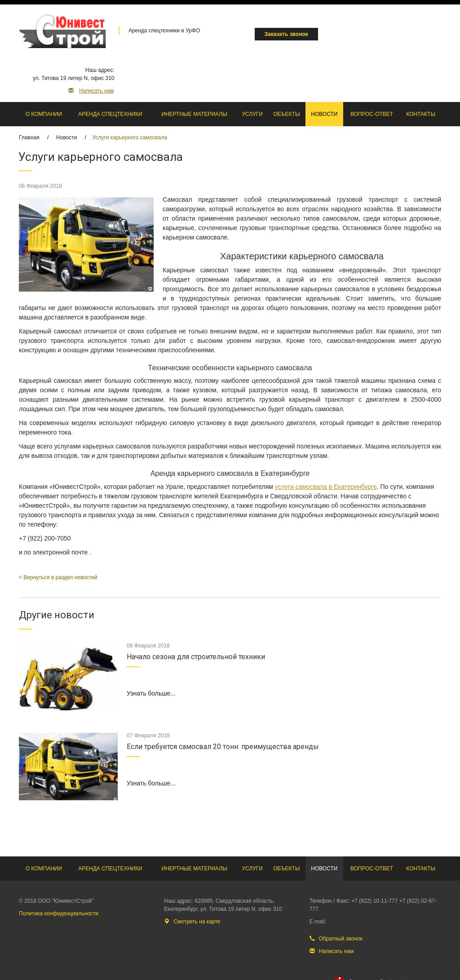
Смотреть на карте (192, 922)
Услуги (252, 114)
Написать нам (91, 91)
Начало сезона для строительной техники (196, 657)
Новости (324, 114)
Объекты (286, 114)
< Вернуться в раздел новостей (58, 577)
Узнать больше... (151, 693)
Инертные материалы (194, 114)
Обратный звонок (336, 939)
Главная (29, 137)
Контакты (421, 114)
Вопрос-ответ (372, 114)
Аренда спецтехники (110, 114)
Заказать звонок (286, 34)
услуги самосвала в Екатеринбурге (326, 487)
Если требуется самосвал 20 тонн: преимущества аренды (223, 747)
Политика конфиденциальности (59, 913)
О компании (44, 114)
